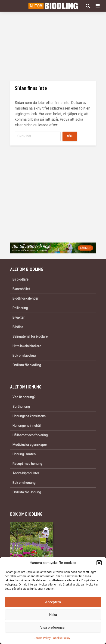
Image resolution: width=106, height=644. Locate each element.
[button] (99, 563)
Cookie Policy (42, 638)
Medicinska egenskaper (30, 445)
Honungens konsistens (29, 416)
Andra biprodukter (26, 473)
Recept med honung (27, 464)
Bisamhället (21, 289)
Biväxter (19, 317)
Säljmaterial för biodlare (30, 337)
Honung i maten (24, 454)
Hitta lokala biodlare (27, 346)
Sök (70, 136)
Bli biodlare (20, 279)
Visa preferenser (53, 628)
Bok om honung (24, 483)
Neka (53, 615)
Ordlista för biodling (27, 365)
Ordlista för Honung (27, 492)
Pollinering (20, 308)
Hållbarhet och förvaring (30, 435)
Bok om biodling (24, 356)
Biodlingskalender (25, 298)
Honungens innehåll (27, 426)
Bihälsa (18, 327)
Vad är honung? (24, 397)
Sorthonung (21, 407)
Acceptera (53, 602)
